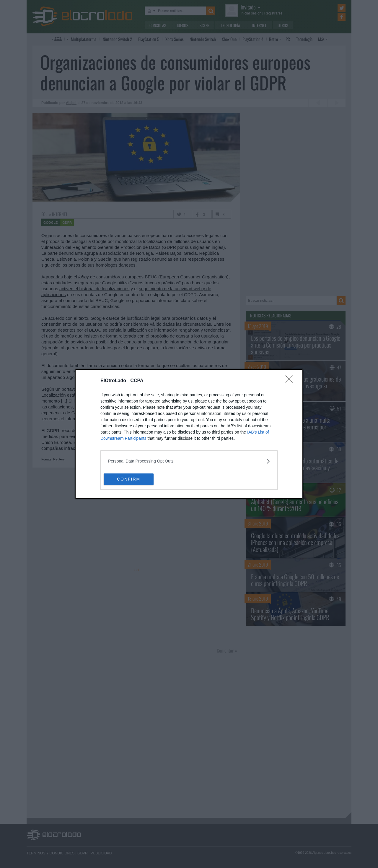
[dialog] (189, 434)
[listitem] (189, 461)
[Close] (291, 381)
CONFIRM (132, 479)
